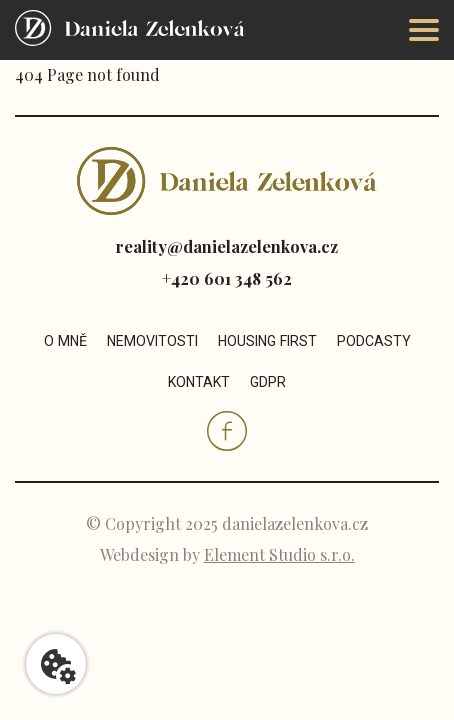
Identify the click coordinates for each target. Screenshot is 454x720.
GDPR (268, 382)
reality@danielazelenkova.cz (227, 246)
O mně (65, 341)
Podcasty (374, 341)
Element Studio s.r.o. (279, 554)
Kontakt (199, 382)
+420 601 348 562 (227, 278)
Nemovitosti (152, 341)
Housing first (267, 341)
